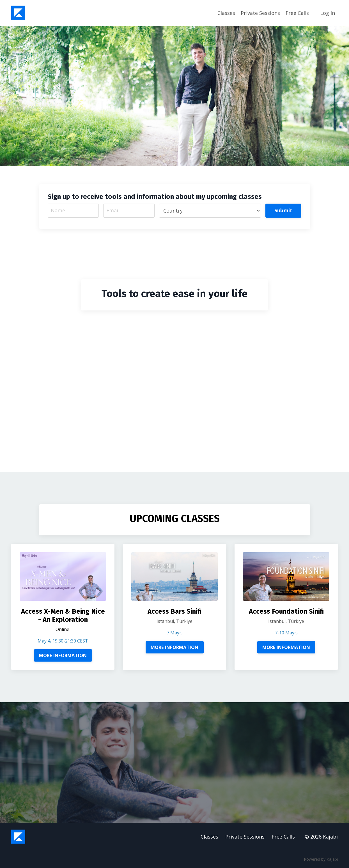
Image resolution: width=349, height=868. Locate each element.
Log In (328, 13)
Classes (226, 13)
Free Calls (297, 13)
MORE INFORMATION (63, 655)
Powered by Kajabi (321, 859)
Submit (283, 210)
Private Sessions (260, 13)
